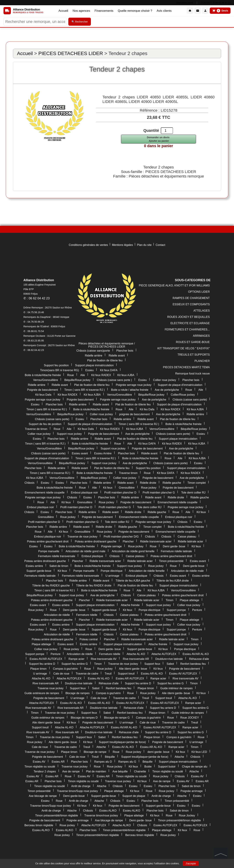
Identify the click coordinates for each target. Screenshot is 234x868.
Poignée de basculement (42, 390)
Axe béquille (120, 771)
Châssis (29, 483)
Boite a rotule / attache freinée (130, 390)
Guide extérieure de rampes (42, 693)
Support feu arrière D (42, 664)
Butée (148, 767)
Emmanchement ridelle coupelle (45, 493)
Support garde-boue (39, 571)
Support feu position (56, 365)
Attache (101, 747)
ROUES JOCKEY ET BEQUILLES (188, 317)
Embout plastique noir (84, 493)
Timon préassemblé (171, 561)
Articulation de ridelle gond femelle (133, 551)
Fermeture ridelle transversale (57, 556)
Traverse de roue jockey (82, 537)
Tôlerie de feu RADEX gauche (51, 586)
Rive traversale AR (67, 732)
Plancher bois (125, 351)
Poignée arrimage (192, 791)
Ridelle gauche (172, 483)
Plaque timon (38, 669)
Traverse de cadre (87, 674)
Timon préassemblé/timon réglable (57, 815)
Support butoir (167, 767)
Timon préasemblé (39, 791)
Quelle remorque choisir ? (136, 11)
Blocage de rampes (78, 693)
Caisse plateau (187, 537)
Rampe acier (76, 659)
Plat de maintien (96, 771)
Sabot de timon (59, 566)
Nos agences (80, 11)
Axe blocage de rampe (43, 796)
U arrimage (112, 576)
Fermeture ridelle (87, 615)
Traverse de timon (36, 429)
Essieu (89, 370)
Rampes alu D (103, 762)
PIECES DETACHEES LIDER (71, 53)
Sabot (170, 664)
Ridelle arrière (93, 356)
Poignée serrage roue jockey (134, 385)
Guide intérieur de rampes (176, 688)
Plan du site (144, 245)
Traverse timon (128, 473)
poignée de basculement (134, 414)
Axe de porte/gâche (167, 390)
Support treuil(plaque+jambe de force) (122, 742)
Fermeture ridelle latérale (176, 551)
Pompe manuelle (49, 551)
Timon (170, 600)
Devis (220, 11)
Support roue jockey (69, 434)
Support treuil (126, 674)
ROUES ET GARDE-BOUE (193, 342)
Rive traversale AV (38, 732)
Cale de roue (61, 674)
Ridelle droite (148, 483)
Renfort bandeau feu (193, 664)
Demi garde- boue (174, 546)
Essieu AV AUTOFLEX (183, 674)
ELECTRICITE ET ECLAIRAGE (190, 323)
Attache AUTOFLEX (164, 654)
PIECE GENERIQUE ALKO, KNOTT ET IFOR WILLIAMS (174, 285)
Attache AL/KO (122, 825)
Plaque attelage (189, 600)
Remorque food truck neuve (192, 374)
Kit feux (108, 488)
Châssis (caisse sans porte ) (114, 380)
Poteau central (89, 639)
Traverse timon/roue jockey (101, 815)
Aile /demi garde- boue (133, 669)
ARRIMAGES (201, 336)
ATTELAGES (202, 311)
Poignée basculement (80, 400)
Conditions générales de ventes (88, 245)
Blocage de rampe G (117, 718)
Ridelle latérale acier (191, 541)
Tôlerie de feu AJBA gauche (133, 581)
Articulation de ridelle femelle (147, 571)
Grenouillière (127, 488)
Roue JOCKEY (190, 718)
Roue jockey (149, 488)
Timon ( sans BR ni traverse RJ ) (84, 390)
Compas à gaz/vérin (65, 669)
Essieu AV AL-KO (99, 678)
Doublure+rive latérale (169, 659)
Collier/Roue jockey (183, 395)
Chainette (140, 771)
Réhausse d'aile (199, 659)
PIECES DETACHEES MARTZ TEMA (186, 367)
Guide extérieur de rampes (48, 718)
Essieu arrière (34, 566)
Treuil (108, 674)
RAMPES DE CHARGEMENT (191, 298)
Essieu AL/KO (108, 811)
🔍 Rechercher (80, 22)
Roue (71, 375)
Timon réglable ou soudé (40, 767)
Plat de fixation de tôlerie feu (105, 360)
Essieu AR (58, 762)
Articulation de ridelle (57, 615)
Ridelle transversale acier (156, 541)
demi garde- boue (158, 752)
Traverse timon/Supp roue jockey (77, 791)
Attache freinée (130, 605)
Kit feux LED (199, 752)
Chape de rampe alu (195, 767)
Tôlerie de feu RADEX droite (94, 586)
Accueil (61, 11)
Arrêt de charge (81, 786)
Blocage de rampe (95, 752)
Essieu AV (39, 762)
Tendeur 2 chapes (45, 771)
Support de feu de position (45, 424)
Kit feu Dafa (147, 409)
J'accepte (191, 863)
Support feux (152, 664)
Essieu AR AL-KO (152, 674)
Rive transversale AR (136, 659)
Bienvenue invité (185, 3)
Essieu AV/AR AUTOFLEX (46, 659)
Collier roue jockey (165, 380)
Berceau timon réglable (39, 825)
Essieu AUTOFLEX (165, 825)
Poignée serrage (111, 546)
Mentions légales (123, 245)
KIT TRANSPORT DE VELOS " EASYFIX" (184, 348)
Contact (160, 245)
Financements (103, 11)
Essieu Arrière (103, 453)
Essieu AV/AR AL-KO (196, 654)
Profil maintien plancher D (120, 493)
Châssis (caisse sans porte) (190, 400)
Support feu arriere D (163, 708)
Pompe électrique (112, 571)
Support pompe (176, 610)
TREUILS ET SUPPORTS (194, 355)
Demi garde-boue (74, 796)
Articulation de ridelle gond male (85, 551)
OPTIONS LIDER (199, 292)
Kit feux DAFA (109, 370)
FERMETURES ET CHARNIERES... (187, 329)
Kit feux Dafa (43, 395)
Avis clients (166, 11)
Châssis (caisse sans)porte (93, 351)
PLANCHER (202, 361)
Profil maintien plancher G (159, 493)
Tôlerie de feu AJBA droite (173, 581)
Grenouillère (85, 502)
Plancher (128, 541)
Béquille (110, 757)
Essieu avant (80, 453)
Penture (197, 610)
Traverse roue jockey (51, 688)
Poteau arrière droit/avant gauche (96, 541)
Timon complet (197, 483)
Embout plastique (92, 556)
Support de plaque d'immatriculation (180, 385)
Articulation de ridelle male (187, 571)
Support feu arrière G (75, 664)
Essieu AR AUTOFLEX (130, 678)
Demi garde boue (194, 566)
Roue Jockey (187, 815)
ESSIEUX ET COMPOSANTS (191, 304)
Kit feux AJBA (126, 375)
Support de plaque (134, 796)
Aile (83, 375)
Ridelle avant (117, 356)
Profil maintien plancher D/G (121, 537)
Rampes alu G (127, 762)
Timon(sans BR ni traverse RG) (60, 370)
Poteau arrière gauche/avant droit (48, 541)
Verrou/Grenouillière (46, 380)
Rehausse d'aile (134, 708)
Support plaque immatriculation (94, 365)
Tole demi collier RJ (193, 493)
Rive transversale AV (104, 659)
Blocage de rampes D (84, 718)
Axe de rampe (71, 771)
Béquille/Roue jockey (77, 380)
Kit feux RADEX (101, 375)
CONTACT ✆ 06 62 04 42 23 (216, 3)
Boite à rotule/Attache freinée (43, 375)
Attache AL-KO (136, 654)
